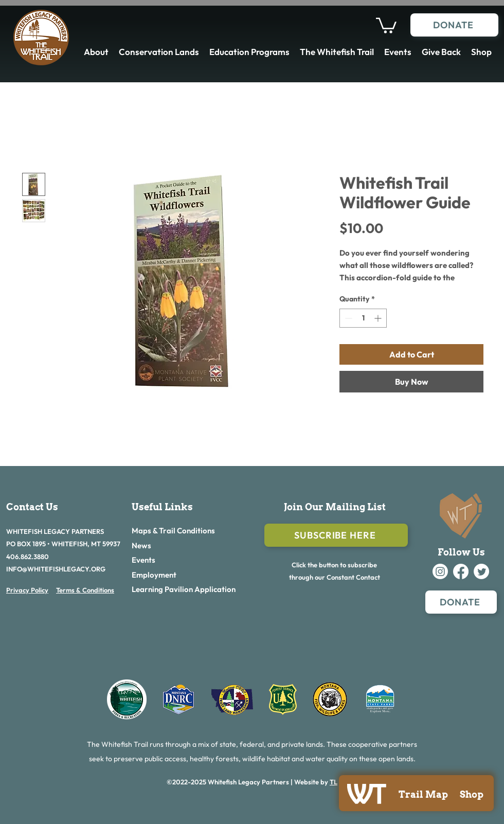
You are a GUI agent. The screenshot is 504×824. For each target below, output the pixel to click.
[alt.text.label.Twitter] (481, 571)
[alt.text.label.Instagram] (440, 571)
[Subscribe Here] (336, 535)
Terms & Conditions (85, 590)
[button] (386, 25)
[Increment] (379, 318)
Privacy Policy (27, 590)
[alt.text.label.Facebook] (461, 571)
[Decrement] (347, 318)
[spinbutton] (363, 318)
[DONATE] (454, 25)
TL (334, 782)
